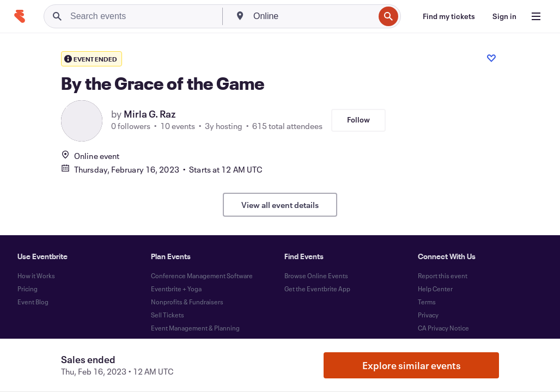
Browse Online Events (316, 275)
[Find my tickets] (449, 16)
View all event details (280, 205)
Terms (427, 302)
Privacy (428, 315)
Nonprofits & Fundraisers (187, 302)
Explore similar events (412, 365)
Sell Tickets (168, 315)
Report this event (443, 275)
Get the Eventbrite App (317, 289)
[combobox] (313, 16)
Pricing (28, 289)
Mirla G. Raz (150, 114)
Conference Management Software (202, 275)
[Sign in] (504, 16)
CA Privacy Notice (443, 328)
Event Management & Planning (195, 328)
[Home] (20, 16)
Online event (90, 156)
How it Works (36, 275)
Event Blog (33, 302)
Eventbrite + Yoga (176, 289)
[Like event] (491, 58)
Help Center (435, 289)
